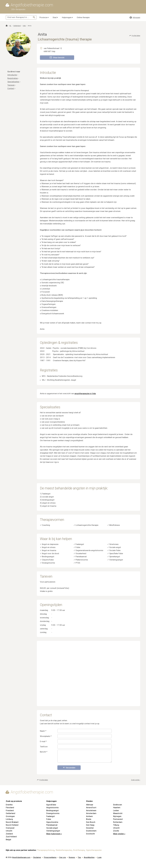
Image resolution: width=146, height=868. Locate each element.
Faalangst (80, 544)
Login (99, 857)
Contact (11, 88)
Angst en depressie (50, 544)
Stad (55, 17)
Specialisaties (13, 82)
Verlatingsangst (116, 560)
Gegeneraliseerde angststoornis (89, 550)
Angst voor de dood (50, 553)
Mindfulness (115, 525)
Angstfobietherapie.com (21, 857)
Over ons (63, 857)
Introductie (12, 75)
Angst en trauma (49, 550)
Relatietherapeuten (64, 850)
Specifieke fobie (116, 553)
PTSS (78, 563)
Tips (79, 857)
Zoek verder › (136, 780)
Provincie (43, 17)
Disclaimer (37, 857)
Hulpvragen (67, 17)
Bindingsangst (48, 557)
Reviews (72, 857)
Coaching (46, 525)
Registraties (13, 78)
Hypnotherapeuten (94, 850)
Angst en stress (49, 547)
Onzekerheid (81, 553)
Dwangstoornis (48, 563)
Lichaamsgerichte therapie (87, 525)
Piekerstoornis (82, 560)
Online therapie (83, 17)
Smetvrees (114, 544)
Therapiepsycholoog (46, 850)
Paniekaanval (81, 557)
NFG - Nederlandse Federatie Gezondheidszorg (62, 376)
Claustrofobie (48, 560)
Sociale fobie (115, 550)
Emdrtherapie (79, 850)
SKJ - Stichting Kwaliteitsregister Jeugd (59, 380)
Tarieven (11, 85)
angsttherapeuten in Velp (85, 393)
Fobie (78, 547)
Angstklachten (89, 857)
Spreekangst (115, 557)
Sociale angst (115, 547)
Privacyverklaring (50, 857)
